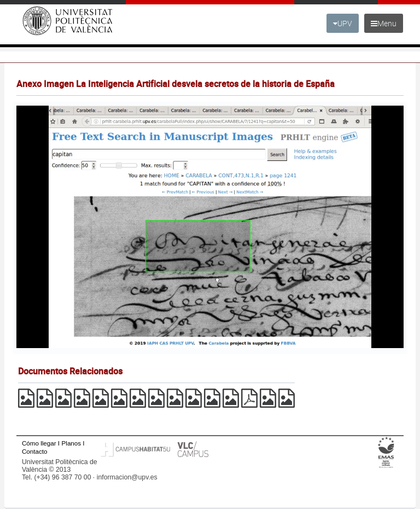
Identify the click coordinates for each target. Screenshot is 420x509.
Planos (72, 443)
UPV (343, 23)
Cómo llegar (39, 443)
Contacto (34, 451)
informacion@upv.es (127, 477)
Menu (384, 23)
